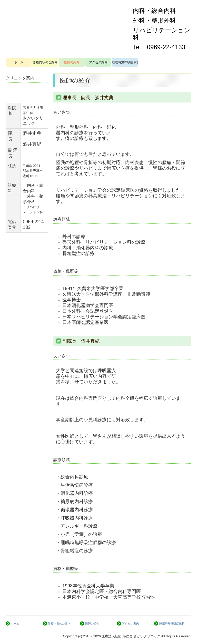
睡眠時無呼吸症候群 (125, 62)
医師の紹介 (72, 62)
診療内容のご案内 (45, 62)
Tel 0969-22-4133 (159, 47)
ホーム (19, 62)
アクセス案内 (98, 62)
